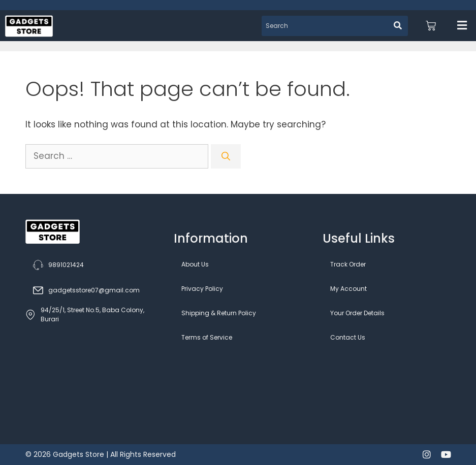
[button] (462, 26)
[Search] (226, 156)
